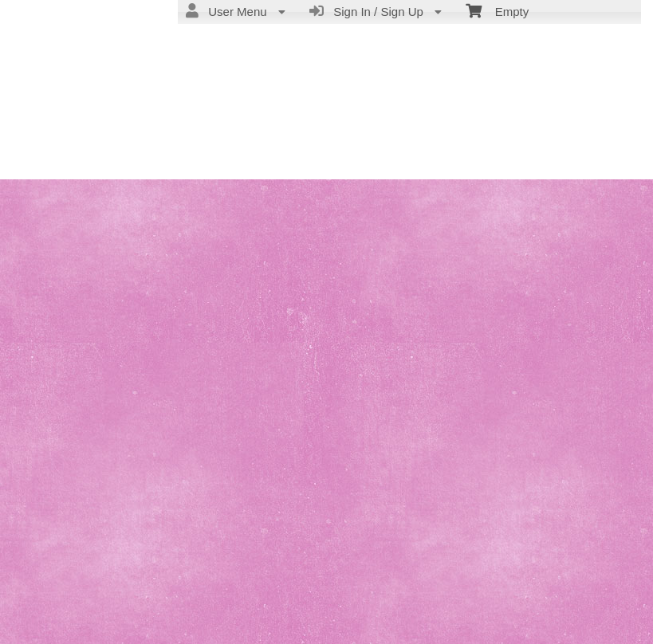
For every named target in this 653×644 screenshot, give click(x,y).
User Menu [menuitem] (236, 11)
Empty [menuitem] (497, 10)
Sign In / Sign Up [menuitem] (376, 11)
